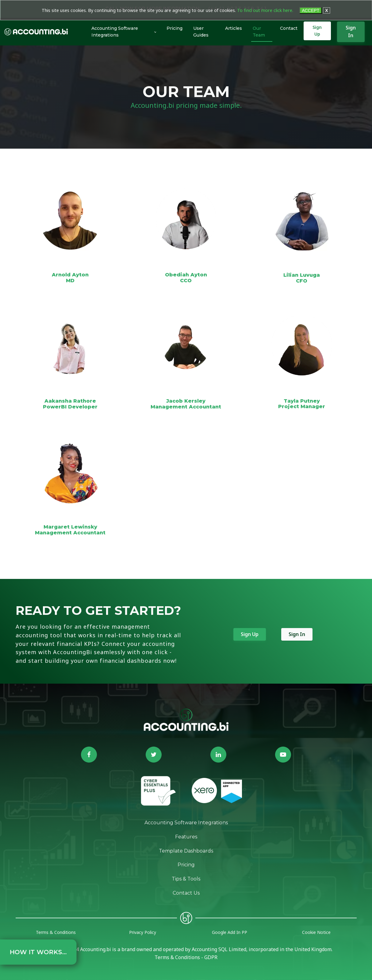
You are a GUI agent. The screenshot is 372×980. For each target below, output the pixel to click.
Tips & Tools (186, 879)
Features (186, 837)
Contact (289, 28)
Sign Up (317, 31)
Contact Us (186, 893)
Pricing (174, 28)
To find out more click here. (265, 10)
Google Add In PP (230, 932)
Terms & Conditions (56, 932)
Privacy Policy (143, 932)
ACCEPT (311, 10)
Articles (234, 28)
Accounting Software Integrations (115, 32)
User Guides (201, 32)
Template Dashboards (186, 851)
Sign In (351, 32)
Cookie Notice (316, 932)
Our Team (259, 32)
